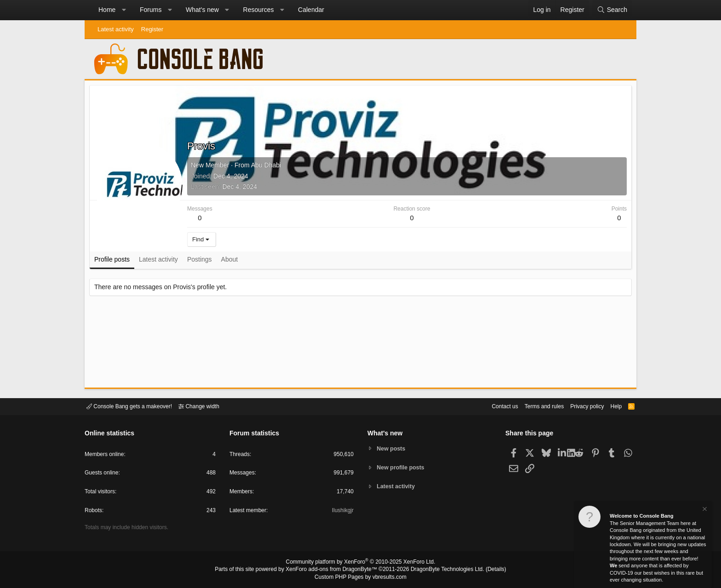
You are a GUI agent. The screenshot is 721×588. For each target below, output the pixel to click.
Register (152, 29)
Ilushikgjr (342, 512)
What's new (202, 10)
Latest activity (116, 29)
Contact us (491, 406)
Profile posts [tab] (114, 262)
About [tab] (232, 262)
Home (107, 10)
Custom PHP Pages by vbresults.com (360, 577)
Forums (151, 10)
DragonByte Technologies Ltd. (440, 570)
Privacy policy (579, 406)
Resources (259, 10)
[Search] (612, 10)
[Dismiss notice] (704, 510)
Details (485, 570)
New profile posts (402, 467)
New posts (392, 448)
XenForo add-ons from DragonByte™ (334, 570)
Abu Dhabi (268, 167)
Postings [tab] (202, 262)
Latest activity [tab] (161, 262)
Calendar (311, 10)
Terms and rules (533, 406)
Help (610, 406)
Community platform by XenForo (360, 563)
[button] (124, 10)
